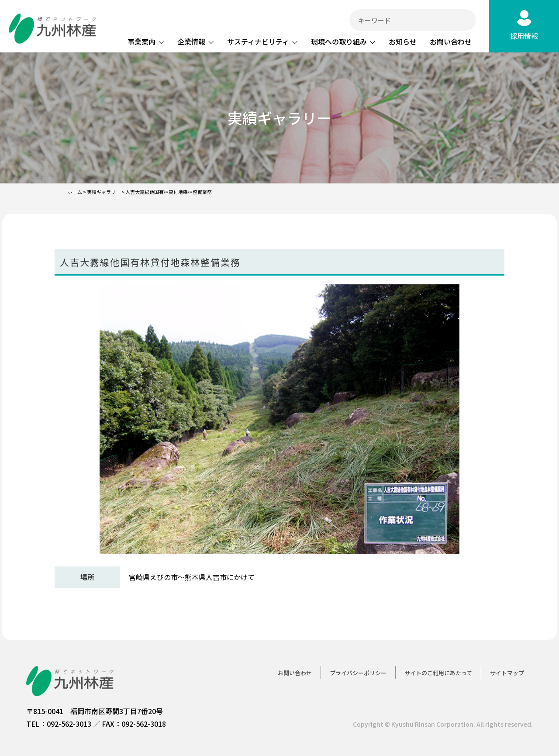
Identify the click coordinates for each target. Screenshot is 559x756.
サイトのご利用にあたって (438, 673)
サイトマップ (507, 673)
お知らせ (403, 41)
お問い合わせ (451, 41)
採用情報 (524, 36)
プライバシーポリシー (358, 673)
